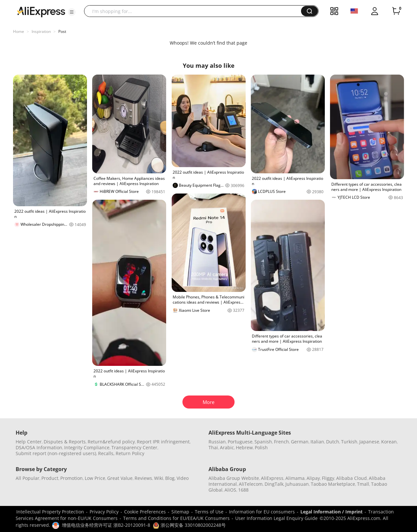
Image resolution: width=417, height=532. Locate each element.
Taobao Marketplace (333, 484)
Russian (217, 442)
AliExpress (272, 478)
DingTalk (274, 484)
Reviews (143, 478)
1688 (243, 490)
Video (183, 478)
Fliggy (328, 478)
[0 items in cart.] (396, 11)
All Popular (28, 478)
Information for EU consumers (262, 512)
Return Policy (130, 453)
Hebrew (244, 447)
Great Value (120, 478)
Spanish (263, 442)
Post (62, 31)
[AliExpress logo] (41, 11)
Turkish (349, 442)
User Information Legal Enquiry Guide (276, 518)
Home (19, 31)
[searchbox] (195, 11)
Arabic (227, 447)
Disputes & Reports (65, 442)
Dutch (333, 442)
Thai (213, 447)
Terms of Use (209, 512)
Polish (261, 447)
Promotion (72, 478)
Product (50, 478)
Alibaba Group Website (234, 478)
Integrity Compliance (87, 447)
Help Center (29, 442)
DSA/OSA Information (39, 447)
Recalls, (106, 453)
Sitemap (180, 512)
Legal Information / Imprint (331, 512)
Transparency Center (134, 447)
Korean (389, 442)
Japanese (369, 442)
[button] (72, 12)
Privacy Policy (104, 512)
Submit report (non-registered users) (56, 453)
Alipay (313, 478)
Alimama (295, 478)
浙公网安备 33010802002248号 (189, 525)
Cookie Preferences (145, 512)
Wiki (159, 478)
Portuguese (240, 442)
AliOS (230, 490)
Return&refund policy (111, 442)
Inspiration (41, 31)
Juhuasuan (297, 484)
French (281, 442)
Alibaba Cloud (352, 478)
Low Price (95, 478)
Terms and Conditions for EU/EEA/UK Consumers (176, 518)
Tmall (363, 484)
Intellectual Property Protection (50, 512)
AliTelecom (251, 484)
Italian (317, 442)
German (300, 442)
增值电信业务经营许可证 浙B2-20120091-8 (106, 525)
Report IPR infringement (163, 442)
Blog (170, 478)
